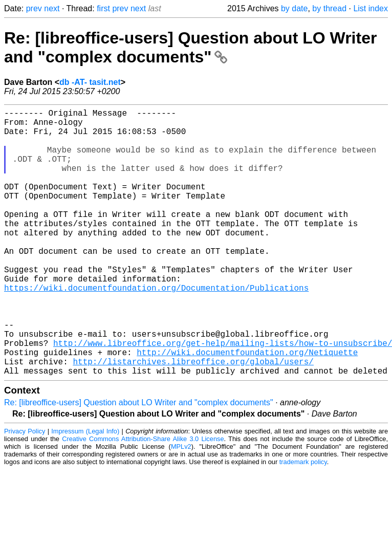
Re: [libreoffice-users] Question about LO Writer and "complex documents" (190, 47)
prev (34, 8)
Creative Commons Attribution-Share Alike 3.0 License (143, 498)
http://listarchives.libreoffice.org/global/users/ (193, 419)
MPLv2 (181, 506)
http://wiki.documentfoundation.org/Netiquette (247, 407)
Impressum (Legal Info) (85, 490)
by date (294, 8)
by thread (329, 8)
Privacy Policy (25, 490)
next (52, 8)
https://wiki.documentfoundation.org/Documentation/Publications (156, 329)
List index (371, 8)
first (103, 8)
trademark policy (303, 521)
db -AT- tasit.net (90, 82)
